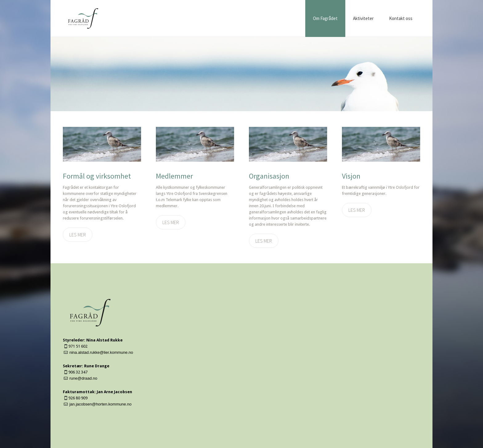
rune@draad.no (83, 378)
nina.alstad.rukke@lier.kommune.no (101, 352)
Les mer (78, 235)
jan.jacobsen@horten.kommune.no (100, 404)
